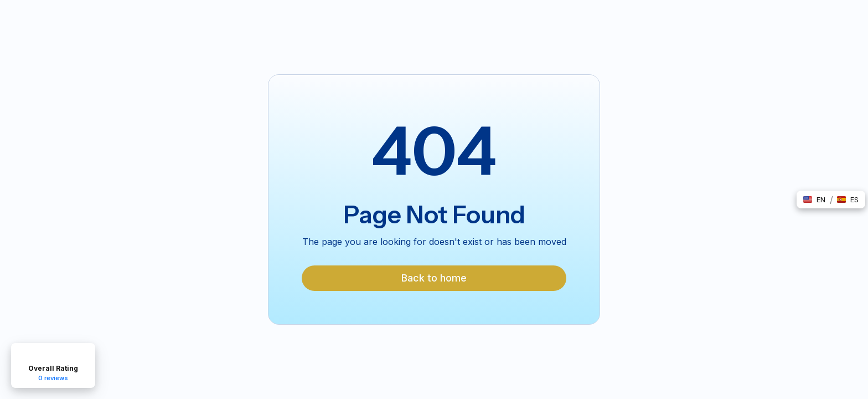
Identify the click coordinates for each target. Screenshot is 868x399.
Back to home (434, 278)
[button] (814, 199)
